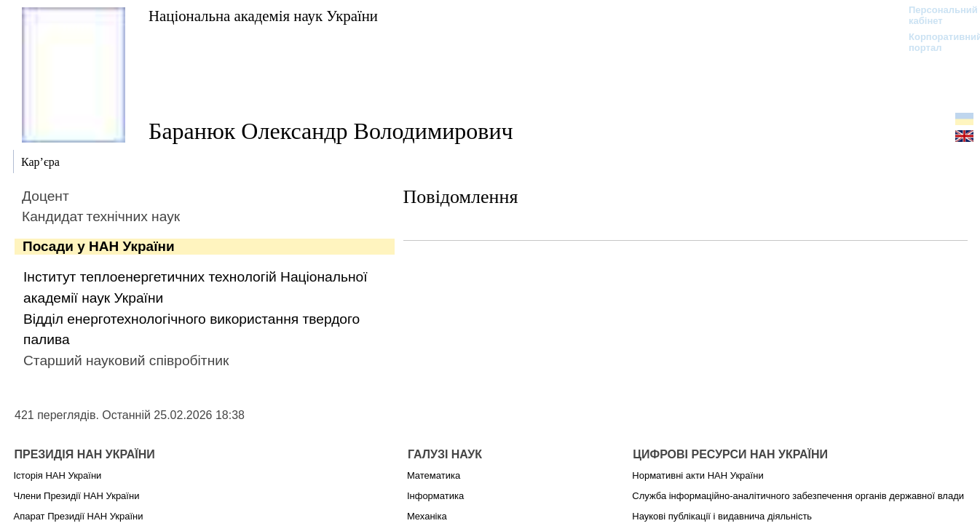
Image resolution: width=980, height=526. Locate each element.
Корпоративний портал (936, 42)
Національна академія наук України (263, 16)
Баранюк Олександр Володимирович (331, 131)
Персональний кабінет (936, 15)
